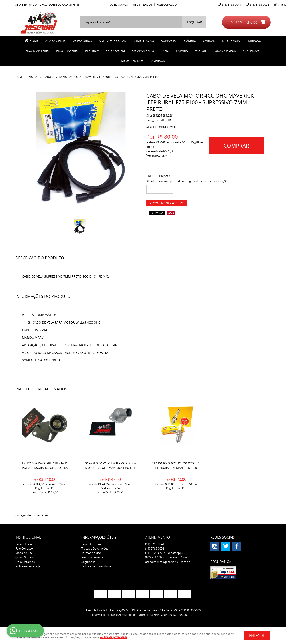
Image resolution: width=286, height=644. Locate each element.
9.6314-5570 (164, 553)
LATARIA (182, 51)
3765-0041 (232, 4)
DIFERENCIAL (232, 41)
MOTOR (200, 51)
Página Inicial (24, 544)
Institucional (28, 537)
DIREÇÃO (255, 41)
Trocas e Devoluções (95, 548)
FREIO (165, 51)
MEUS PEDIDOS (132, 61)
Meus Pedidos (142, 4)
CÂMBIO (190, 41)
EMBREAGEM (115, 51)
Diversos (158, 61)
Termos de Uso (91, 553)
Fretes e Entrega (92, 557)
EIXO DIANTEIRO (37, 51)
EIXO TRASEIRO (67, 51)
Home (34, 41)
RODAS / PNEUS (224, 51)
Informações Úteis (99, 537)
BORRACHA (169, 41)
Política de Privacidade (96, 566)
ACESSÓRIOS (83, 41)
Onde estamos (25, 562)
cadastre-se (71, 4)
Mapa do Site (24, 553)
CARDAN (209, 41)
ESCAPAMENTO (143, 51)
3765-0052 (260, 4)
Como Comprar (92, 544)
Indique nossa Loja (28, 566)
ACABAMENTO (56, 41)
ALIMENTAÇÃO (143, 41)
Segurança (88, 562)
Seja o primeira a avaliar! (162, 127)
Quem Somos (119, 4)
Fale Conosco (167, 4)
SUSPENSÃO (252, 51)
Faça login (49, 4)
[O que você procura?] (194, 22)
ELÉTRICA (92, 51)
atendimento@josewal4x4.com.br (167, 562)
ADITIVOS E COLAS (112, 41)
